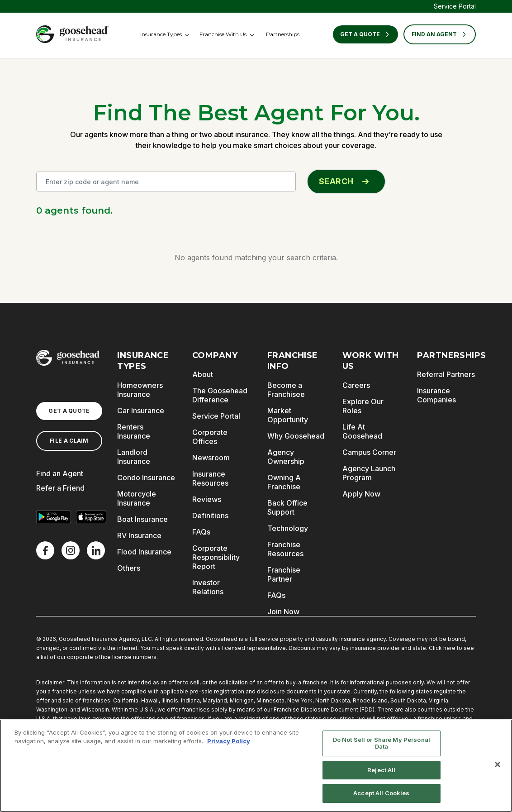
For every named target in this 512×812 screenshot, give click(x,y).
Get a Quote (365, 34)
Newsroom (211, 458)
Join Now (283, 611)
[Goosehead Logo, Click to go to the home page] (72, 34)
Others (129, 568)
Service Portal (455, 6)
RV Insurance (139, 535)
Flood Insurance (144, 552)
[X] (71, 550)
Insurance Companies (436, 395)
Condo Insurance (146, 478)
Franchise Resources (285, 549)
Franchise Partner (284, 574)
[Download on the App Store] (91, 517)
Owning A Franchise (284, 482)
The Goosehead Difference (220, 395)
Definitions (210, 516)
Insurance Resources (210, 478)
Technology (288, 528)
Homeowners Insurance (140, 390)
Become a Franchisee (286, 390)
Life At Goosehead (362, 431)
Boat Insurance (142, 519)
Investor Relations (208, 587)
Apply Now (361, 494)
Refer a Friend (60, 488)
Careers (356, 385)
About (203, 374)
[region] (256, 766)
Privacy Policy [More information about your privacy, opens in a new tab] (229, 741)
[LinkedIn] (96, 550)
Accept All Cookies (381, 793)
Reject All (381, 770)
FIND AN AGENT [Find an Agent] (440, 34)
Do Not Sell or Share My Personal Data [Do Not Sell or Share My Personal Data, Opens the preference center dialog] (382, 743)
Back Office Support (287, 507)
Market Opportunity (288, 415)
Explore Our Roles (363, 406)
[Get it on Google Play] (53, 517)
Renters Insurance (134, 431)
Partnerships (283, 34)
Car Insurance (141, 411)
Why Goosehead (296, 436)
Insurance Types (161, 34)
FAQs (201, 532)
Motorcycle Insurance (137, 498)
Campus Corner (369, 452)
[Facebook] (45, 550)
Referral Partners (446, 374)
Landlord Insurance (134, 457)
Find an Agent (60, 473)
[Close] (498, 764)
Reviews (207, 499)
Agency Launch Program (369, 473)
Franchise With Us (223, 34)
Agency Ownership (286, 457)
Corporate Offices (210, 437)
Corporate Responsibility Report (216, 557)
